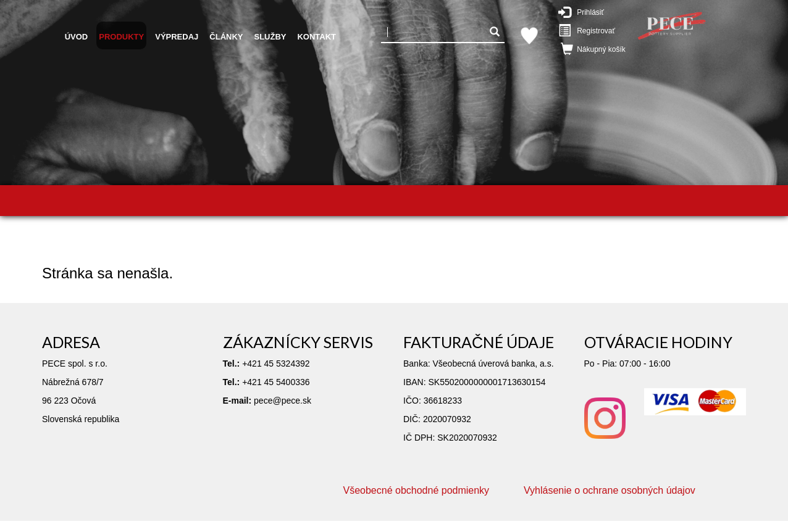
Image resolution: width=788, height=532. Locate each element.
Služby (270, 37)
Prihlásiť (587, 12)
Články (226, 37)
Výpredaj (177, 37)
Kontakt (316, 37)
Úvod (77, 37)
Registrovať (589, 30)
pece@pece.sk (283, 401)
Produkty (121, 37)
